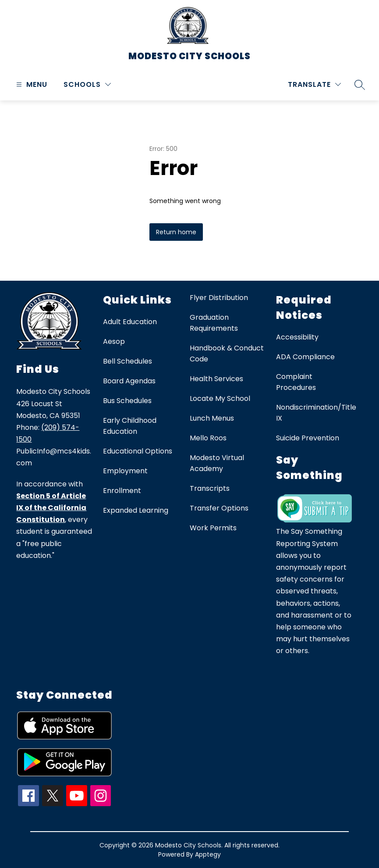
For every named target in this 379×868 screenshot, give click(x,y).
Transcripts (210, 488)
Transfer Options (219, 508)
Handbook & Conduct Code (227, 354)
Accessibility (297, 337)
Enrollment (122, 491)
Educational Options (138, 451)
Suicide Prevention (308, 438)
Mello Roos (208, 438)
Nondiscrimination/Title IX (316, 413)
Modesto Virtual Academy (217, 463)
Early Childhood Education (130, 426)
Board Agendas (129, 381)
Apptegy (208, 854)
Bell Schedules (128, 361)
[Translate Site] (314, 84)
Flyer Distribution (219, 298)
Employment (125, 471)
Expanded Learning (136, 510)
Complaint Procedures (296, 382)
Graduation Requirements (214, 323)
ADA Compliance (305, 357)
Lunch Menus (212, 418)
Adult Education (130, 322)
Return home (176, 232)
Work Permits (213, 528)
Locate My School (220, 398)
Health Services (216, 379)
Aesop (114, 341)
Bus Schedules (127, 401)
